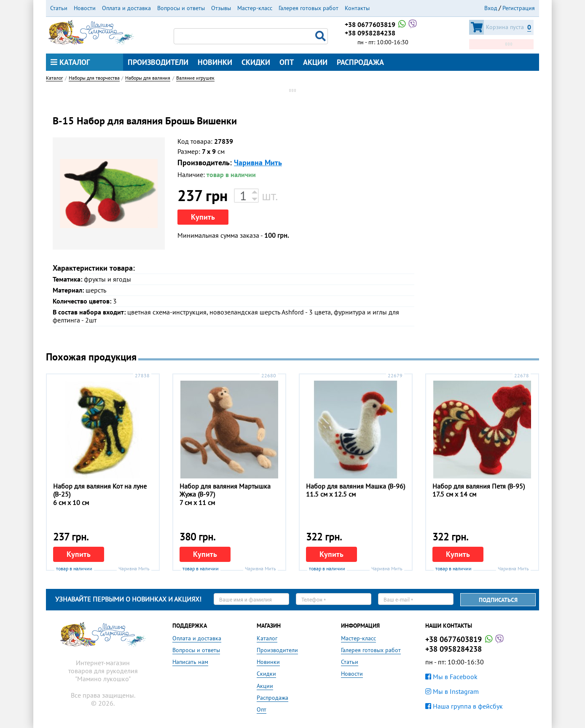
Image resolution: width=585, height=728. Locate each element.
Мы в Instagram (452, 691)
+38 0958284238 (370, 33)
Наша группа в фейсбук (464, 706)
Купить (203, 217)
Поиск (322, 36)
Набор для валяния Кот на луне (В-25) (100, 490)
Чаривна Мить (258, 163)
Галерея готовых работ (309, 8)
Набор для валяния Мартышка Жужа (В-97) (225, 490)
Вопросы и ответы (181, 8)
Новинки (215, 62)
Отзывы (221, 8)
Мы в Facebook (451, 677)
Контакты (357, 8)
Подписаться (498, 600)
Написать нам (190, 662)
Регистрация (519, 8)
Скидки (256, 62)
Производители (158, 62)
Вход (491, 8)
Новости (85, 8)
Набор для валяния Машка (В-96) (356, 486)
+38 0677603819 (381, 24)
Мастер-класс (255, 8)
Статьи (59, 8)
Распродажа (360, 62)
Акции (315, 62)
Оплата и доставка (126, 8)
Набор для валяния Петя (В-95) (479, 486)
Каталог (70, 62)
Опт (287, 62)
